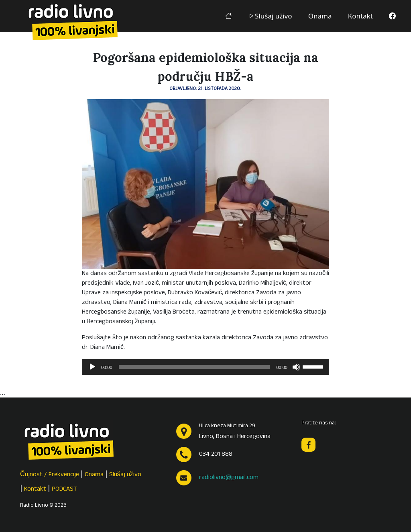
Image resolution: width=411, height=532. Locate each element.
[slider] (194, 367)
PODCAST (64, 489)
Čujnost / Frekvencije (50, 475)
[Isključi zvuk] (296, 367)
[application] (205, 367)
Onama (320, 16)
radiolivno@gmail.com (229, 478)
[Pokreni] (92, 367)
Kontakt (360, 16)
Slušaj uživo (270, 16)
